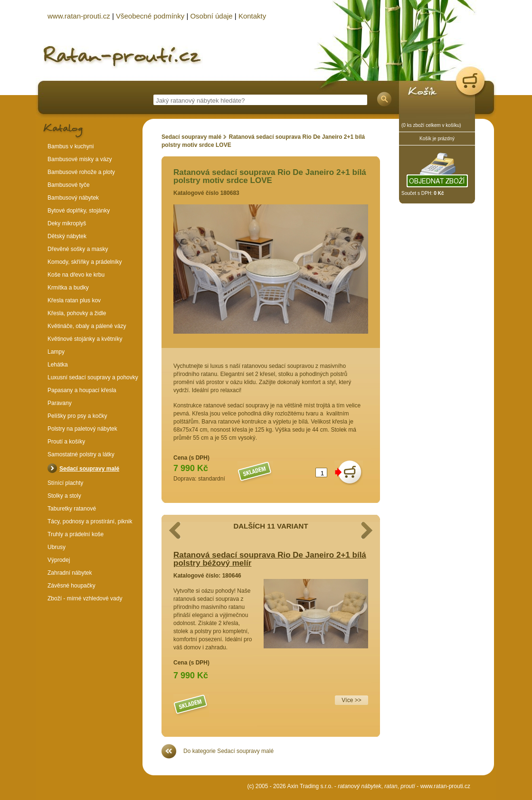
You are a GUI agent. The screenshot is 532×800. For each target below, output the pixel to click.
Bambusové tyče (69, 185)
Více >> (351, 700)
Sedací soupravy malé (191, 137)
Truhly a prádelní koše (76, 534)
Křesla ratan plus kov (74, 300)
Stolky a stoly (64, 496)
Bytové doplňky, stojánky (79, 211)
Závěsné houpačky (71, 586)
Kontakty (252, 16)
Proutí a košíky (66, 442)
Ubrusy (57, 547)
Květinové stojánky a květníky (85, 339)
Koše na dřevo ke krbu (76, 275)
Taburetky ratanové (72, 509)
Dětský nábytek (67, 236)
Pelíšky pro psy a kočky (77, 416)
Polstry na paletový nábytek (82, 429)
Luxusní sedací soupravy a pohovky (93, 377)
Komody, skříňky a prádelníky (85, 262)
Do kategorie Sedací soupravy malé (228, 751)
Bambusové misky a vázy (80, 159)
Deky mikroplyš (67, 223)
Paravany (60, 403)
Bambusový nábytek (73, 198)
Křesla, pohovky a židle (77, 313)
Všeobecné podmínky (150, 16)
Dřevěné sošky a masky (78, 249)
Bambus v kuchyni (71, 146)
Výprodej (59, 560)
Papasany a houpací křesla (82, 390)
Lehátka (58, 365)
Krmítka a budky (68, 288)
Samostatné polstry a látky (81, 454)
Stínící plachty (65, 483)
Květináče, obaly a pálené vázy (87, 326)
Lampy (56, 352)
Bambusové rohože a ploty (81, 172)
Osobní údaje (211, 16)
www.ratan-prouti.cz (445, 786)
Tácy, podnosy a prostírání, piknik (90, 521)
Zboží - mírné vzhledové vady (85, 598)
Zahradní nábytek (70, 573)
